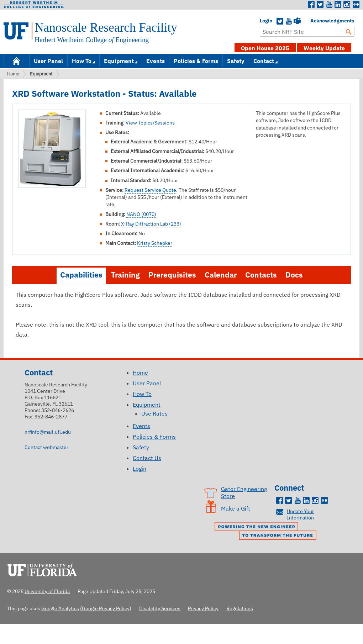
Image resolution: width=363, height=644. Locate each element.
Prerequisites (172, 275)
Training (125, 275)
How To (82, 61)
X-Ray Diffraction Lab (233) (151, 224)
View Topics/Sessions (150, 123)
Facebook (311, 5)
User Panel (48, 61)
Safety (236, 61)
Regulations (240, 608)
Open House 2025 (265, 48)
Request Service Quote (150, 190)
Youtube (329, 5)
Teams (297, 21)
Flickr (356, 5)
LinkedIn (338, 5)
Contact (264, 61)
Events (156, 61)
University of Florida (44, 569)
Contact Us (147, 458)
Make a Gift (236, 508)
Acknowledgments (314, 21)
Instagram (347, 5)
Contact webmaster (46, 447)
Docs (294, 275)
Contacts (261, 275)
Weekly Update (324, 48)
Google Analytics (60, 608)
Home (16, 60)
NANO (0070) (141, 214)
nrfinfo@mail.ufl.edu (48, 432)
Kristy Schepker (155, 243)
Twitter (320, 5)
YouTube (289, 21)
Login (263, 21)
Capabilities (81, 275)
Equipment (119, 61)
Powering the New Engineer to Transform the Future (267, 532)
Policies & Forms (196, 61)
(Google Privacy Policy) (106, 608)
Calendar (221, 275)
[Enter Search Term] (307, 32)
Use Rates (154, 413)
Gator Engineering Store (244, 492)
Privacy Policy (203, 608)
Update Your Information (300, 514)
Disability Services (160, 608)
